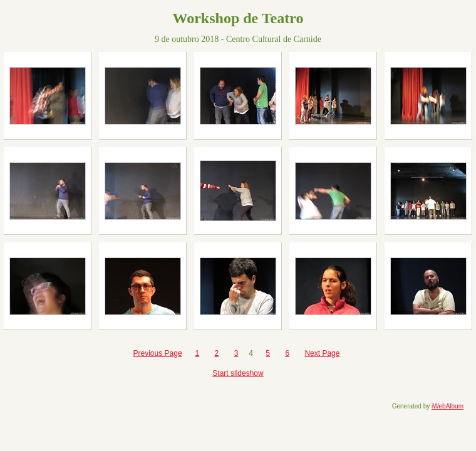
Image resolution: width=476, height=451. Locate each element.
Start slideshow (238, 373)
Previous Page (158, 353)
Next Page (322, 353)
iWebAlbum (448, 406)
